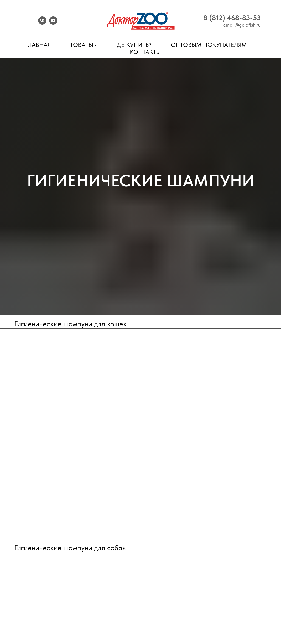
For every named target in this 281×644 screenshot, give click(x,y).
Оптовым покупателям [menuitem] (209, 45)
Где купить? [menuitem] (133, 45)
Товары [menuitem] (82, 45)
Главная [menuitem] (38, 45)
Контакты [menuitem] (145, 52)
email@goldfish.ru (242, 25)
